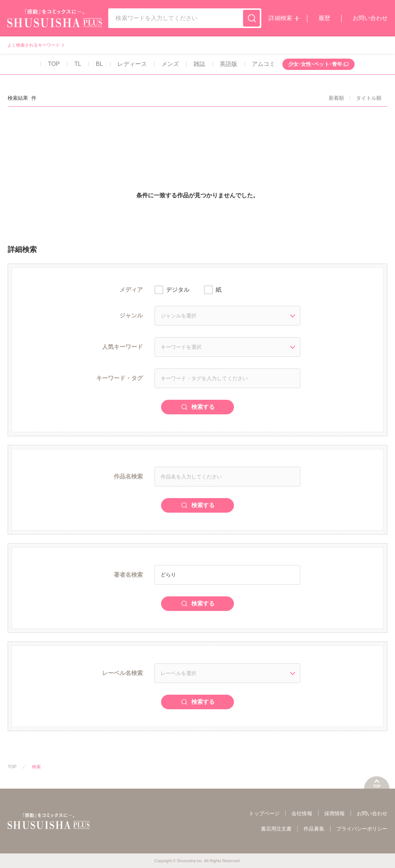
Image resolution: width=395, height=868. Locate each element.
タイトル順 (369, 98)
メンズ (170, 64)
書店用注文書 (276, 829)
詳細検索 (280, 18)
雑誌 (199, 64)
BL (99, 64)
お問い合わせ (370, 18)
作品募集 (314, 829)
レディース (132, 64)
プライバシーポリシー (362, 829)
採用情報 (335, 813)
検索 (36, 767)
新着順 (336, 98)
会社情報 (302, 813)
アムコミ (263, 64)
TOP (54, 64)
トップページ (264, 813)
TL (78, 64)
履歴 (324, 18)
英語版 (228, 64)
